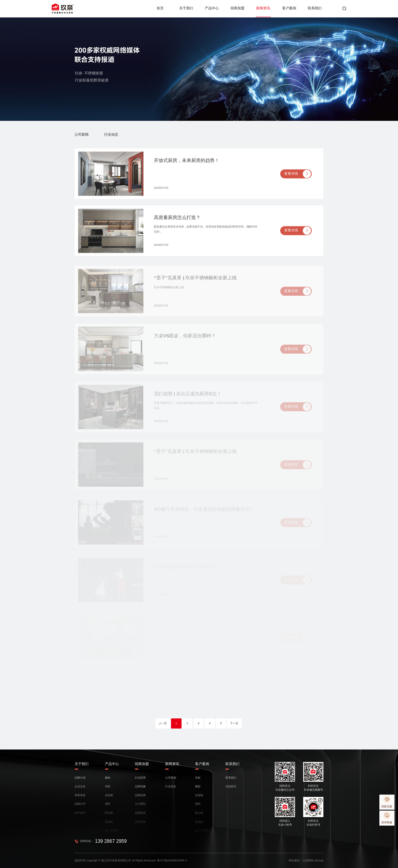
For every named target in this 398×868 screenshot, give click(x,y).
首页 (160, 8)
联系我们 (315, 8)
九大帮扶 (140, 807)
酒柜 (108, 807)
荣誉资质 (80, 799)
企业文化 (80, 790)
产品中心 (212, 8)
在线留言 (231, 790)
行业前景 (140, 781)
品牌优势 (140, 799)
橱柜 (108, 781)
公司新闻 (82, 135)
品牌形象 (140, 790)
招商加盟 (237, 8)
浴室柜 (109, 799)
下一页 (234, 723)
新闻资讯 (263, 8)
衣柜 (108, 790)
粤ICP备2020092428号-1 (172, 860)
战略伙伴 (80, 807)
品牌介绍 (80, 781)
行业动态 (111, 135)
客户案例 (289, 8)
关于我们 (186, 8)
